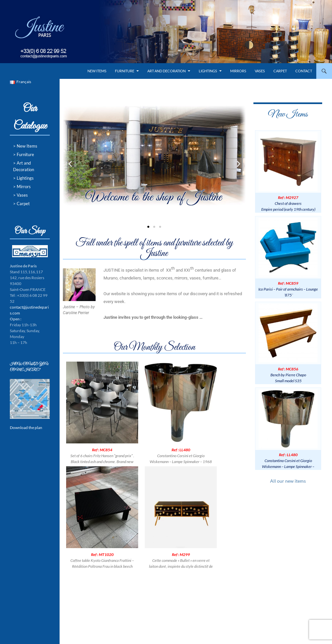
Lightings (208, 71)
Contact (304, 71)
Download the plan (26, 428)
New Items (97, 71)
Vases (260, 71)
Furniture (125, 71)
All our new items (288, 481)
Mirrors (238, 71)
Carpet (280, 71)
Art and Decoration (166, 71)
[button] (70, 163)
